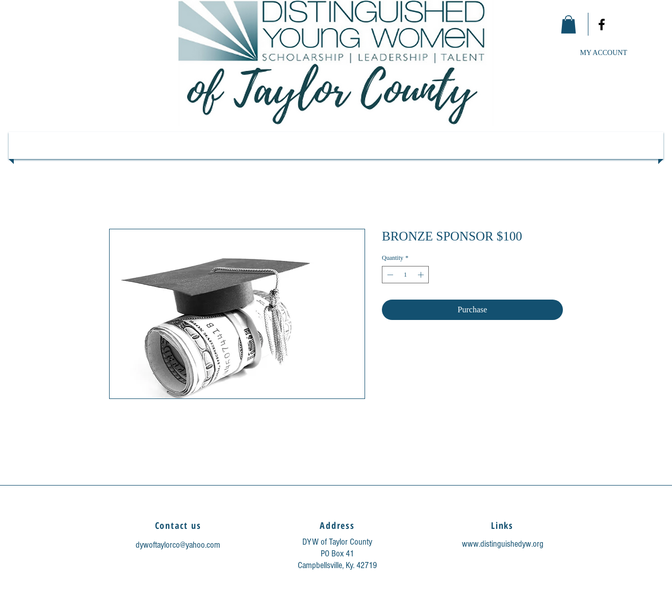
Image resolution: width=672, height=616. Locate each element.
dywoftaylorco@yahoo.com (178, 545)
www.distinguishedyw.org (503, 544)
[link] (568, 24)
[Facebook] (602, 24)
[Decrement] (389, 275)
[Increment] (422, 275)
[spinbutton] (405, 275)
